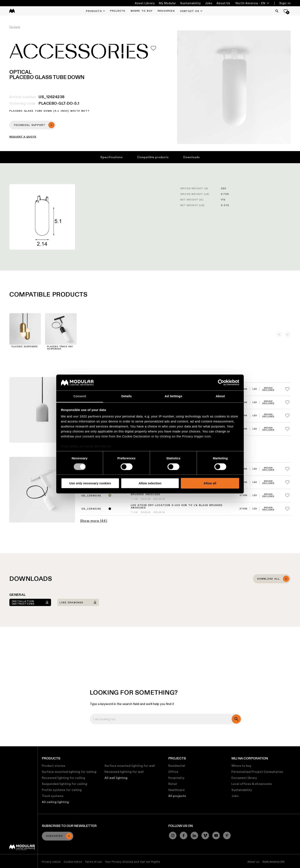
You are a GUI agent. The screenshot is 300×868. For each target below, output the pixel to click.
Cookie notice (73, 862)
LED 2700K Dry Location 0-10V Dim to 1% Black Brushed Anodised (177, 507)
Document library (244, 778)
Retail (173, 784)
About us (253, 862)
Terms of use (94, 862)
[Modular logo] (22, 849)
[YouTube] (216, 835)
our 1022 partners (87, 416)
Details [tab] (127, 396)
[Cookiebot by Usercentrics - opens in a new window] (221, 382)
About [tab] (220, 396)
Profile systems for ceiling (62, 790)
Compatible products (153, 157)
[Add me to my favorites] (153, 48)
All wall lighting (116, 778)
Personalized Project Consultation (257, 772)
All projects (177, 796)
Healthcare (177, 790)
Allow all (210, 483)
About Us (223, 3)
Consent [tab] (80, 396)
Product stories (54, 766)
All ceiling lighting (55, 802)
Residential (177, 766)
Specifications (112, 157)
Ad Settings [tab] (173, 396)
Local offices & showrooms (252, 784)
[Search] (277, 11)
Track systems (53, 796)
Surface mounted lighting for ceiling (69, 772)
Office (173, 772)
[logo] (12, 11)
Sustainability (191, 3)
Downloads (192, 157)
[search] (236, 719)
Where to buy (241, 766)
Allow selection (150, 483)
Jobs (209, 3)
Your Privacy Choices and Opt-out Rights (132, 862)
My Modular (167, 3)
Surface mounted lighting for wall (130, 766)
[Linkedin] (194, 835)
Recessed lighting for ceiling (64, 778)
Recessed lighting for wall (124, 772)
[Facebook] (184, 835)
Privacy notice (51, 862)
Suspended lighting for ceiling (65, 784)
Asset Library (145, 3)
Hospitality (176, 778)
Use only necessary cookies (90, 483)
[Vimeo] (205, 835)
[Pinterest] (227, 835)
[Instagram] (173, 835)
